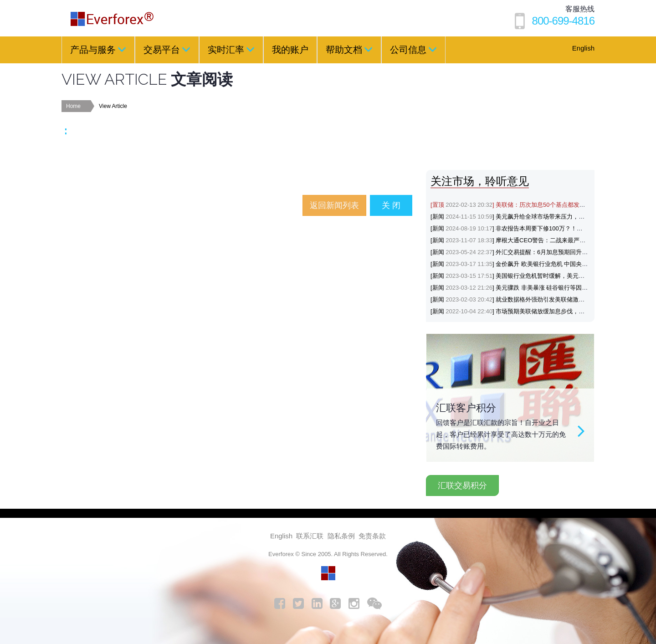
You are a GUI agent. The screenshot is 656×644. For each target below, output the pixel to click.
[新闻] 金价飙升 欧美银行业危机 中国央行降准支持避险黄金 (533, 264)
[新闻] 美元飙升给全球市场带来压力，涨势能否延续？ (525, 217)
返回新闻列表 (334, 205)
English (583, 48)
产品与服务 (98, 49)
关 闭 (391, 205)
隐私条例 (341, 536)
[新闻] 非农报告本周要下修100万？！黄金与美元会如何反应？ (536, 228)
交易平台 (167, 49)
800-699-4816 (563, 21)
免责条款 (372, 536)
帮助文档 (349, 49)
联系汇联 (310, 536)
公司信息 (413, 49)
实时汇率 (231, 49)
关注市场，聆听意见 (480, 181)
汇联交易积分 (462, 486)
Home (73, 106)
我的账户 (290, 50)
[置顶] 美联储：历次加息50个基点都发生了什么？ (520, 205)
